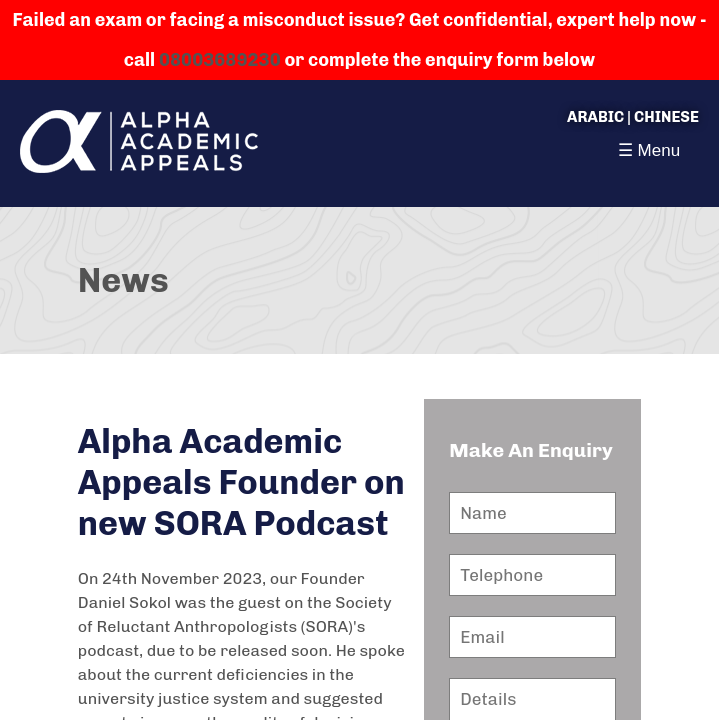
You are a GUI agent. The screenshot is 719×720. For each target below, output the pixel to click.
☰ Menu (649, 150)
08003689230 (220, 60)
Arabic (595, 117)
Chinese (666, 117)
